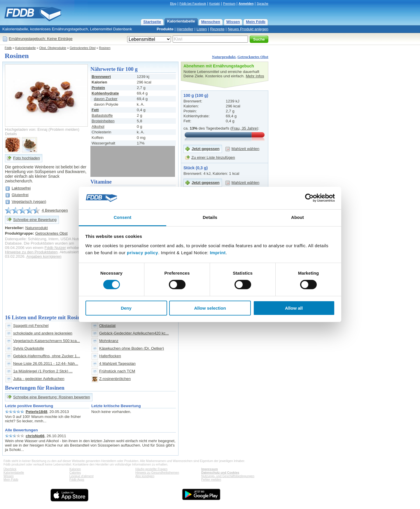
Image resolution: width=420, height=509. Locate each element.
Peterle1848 (36, 412)
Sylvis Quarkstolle (29, 348)
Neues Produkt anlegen (248, 29)
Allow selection (210, 308)
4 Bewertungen (55, 210)
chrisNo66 (35, 436)
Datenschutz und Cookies (220, 473)
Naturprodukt (224, 57)
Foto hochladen (27, 158)
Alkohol (98, 127)
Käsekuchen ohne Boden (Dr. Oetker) (132, 348)
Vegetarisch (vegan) (29, 202)
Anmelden (246, 4)
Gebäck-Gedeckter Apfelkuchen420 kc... (134, 333)
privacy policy (142, 253)
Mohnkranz (109, 341)
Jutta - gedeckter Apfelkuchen (39, 379)
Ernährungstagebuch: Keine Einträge (41, 39)
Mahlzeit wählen (246, 149)
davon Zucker (106, 99)
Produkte (165, 29)
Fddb (8, 48)
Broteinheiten (103, 121)
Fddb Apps (77, 480)
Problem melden (64, 129)
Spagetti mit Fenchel (31, 326)
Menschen (211, 22)
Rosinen (105, 48)
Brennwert (101, 77)
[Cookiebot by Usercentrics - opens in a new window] (309, 198)
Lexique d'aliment (82, 476)
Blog (173, 4)
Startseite (152, 22)
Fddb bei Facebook (193, 4)
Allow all (294, 308)
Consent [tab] (123, 217)
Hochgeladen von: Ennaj (26, 129)
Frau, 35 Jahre (244, 128)
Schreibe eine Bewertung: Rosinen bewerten (52, 397)
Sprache (262, 4)
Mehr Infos (255, 76)
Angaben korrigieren (44, 256)
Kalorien (75, 469)
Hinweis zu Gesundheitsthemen (157, 473)
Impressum (210, 469)
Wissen (233, 22)
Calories (75, 473)
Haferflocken (110, 356)
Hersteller (185, 29)
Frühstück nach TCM (117, 371)
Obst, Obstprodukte (53, 48)
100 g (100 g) (196, 95)
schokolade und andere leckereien (43, 333)
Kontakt (214, 4)
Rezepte (217, 29)
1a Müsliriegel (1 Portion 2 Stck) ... (43, 371)
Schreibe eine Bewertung (35, 220)
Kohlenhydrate (105, 93)
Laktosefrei (21, 188)
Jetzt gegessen (206, 149)
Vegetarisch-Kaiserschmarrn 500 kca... (47, 341)
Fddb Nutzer (55, 248)
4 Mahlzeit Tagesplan (117, 364)
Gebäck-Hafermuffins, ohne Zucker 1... (47, 356)
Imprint (218, 253)
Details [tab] (210, 217)
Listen (202, 29)
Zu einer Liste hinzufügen (213, 157)
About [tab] (297, 217)
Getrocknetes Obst (83, 48)
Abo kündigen (145, 476)
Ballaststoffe (102, 115)
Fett (95, 110)
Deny (126, 308)
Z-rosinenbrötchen (115, 379)
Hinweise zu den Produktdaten (31, 252)
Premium (229, 4)
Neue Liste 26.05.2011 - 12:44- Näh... (46, 364)
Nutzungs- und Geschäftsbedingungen (228, 476)
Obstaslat (107, 326)
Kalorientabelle (181, 21)
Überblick (10, 469)
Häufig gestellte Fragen (151, 469)
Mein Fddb (256, 22)
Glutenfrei (20, 195)
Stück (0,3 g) (196, 168)
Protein (98, 88)
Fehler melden (211, 480)
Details (11, 134)
